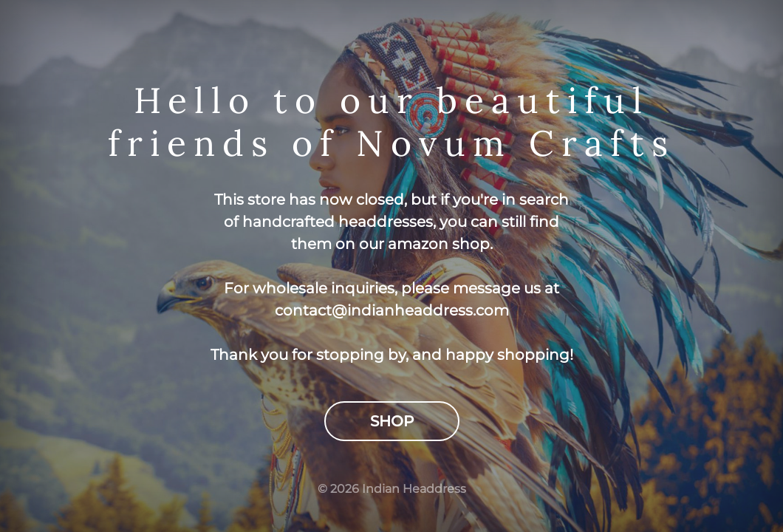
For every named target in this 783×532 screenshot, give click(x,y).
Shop (392, 421)
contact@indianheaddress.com (392, 310)
